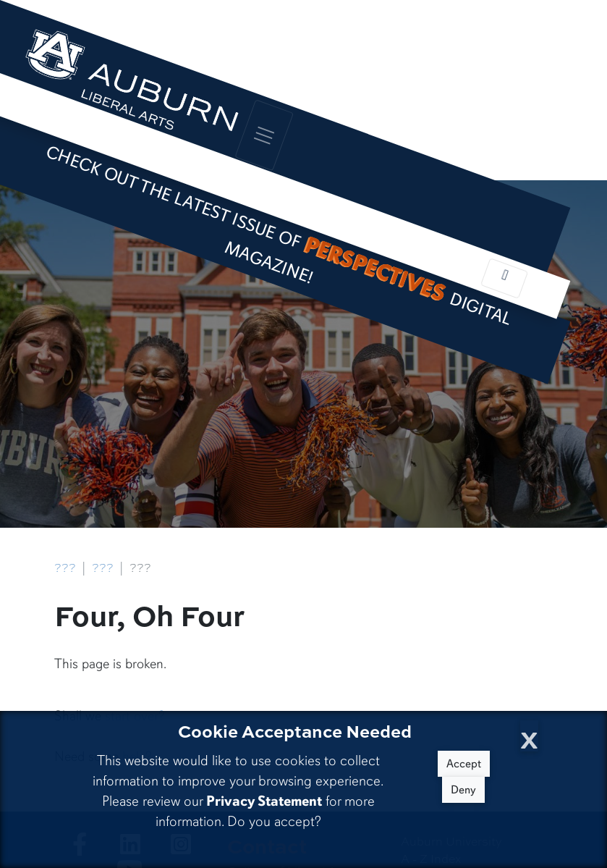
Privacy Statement (264, 801)
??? (65, 568)
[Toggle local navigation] (504, 278)
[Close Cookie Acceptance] (529, 736)
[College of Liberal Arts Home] (131, 87)
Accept (464, 764)
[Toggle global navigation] (265, 135)
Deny (463, 790)
